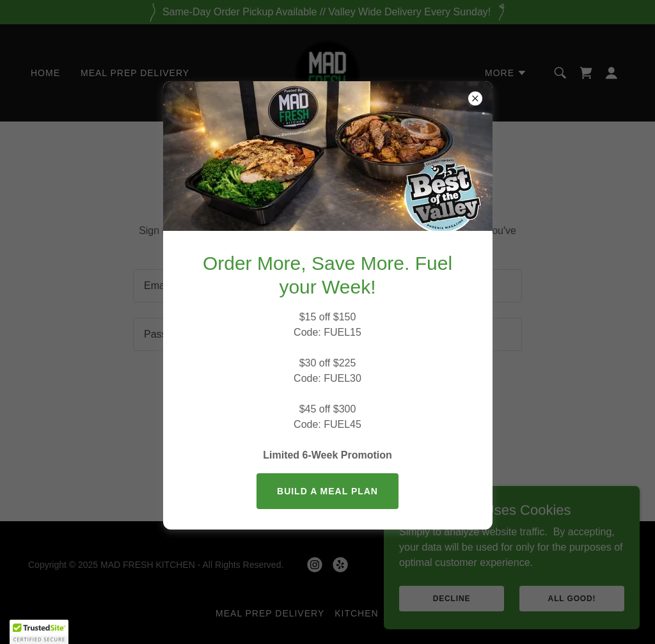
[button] (39, 632)
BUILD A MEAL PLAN (327, 491)
